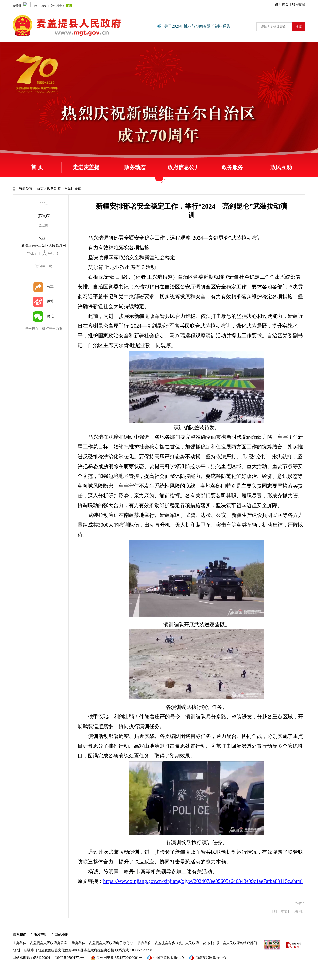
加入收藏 (298, 5)
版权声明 (40, 935)
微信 (44, 316)
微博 (44, 301)
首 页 (37, 167)
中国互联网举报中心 (165, 958)
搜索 (299, 27)
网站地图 (61, 935)
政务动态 (135, 167)
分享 (44, 287)
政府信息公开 (184, 167)
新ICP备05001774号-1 (71, 958)
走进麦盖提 (86, 167)
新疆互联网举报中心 (207, 958)
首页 (40, 189)
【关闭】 (298, 911)
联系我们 (20, 935)
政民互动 (281, 167)
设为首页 (282, 5)
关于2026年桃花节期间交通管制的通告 (197, 26)
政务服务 (232, 167)
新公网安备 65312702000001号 (116, 958)
